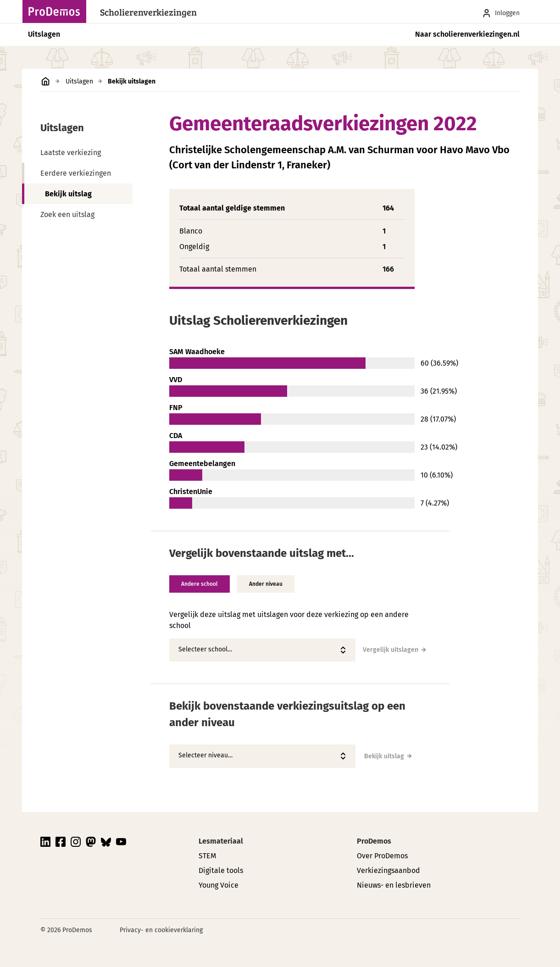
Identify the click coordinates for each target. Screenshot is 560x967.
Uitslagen (44, 34)
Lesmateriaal (221, 841)
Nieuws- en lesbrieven (394, 885)
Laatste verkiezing (71, 153)
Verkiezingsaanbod (388, 870)
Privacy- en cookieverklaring (161, 930)
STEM (207, 856)
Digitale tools (221, 870)
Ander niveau (266, 584)
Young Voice (219, 885)
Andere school (200, 584)
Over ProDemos (382, 856)
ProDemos (374, 841)
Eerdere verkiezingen (76, 173)
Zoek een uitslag (67, 214)
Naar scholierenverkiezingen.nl (467, 34)
